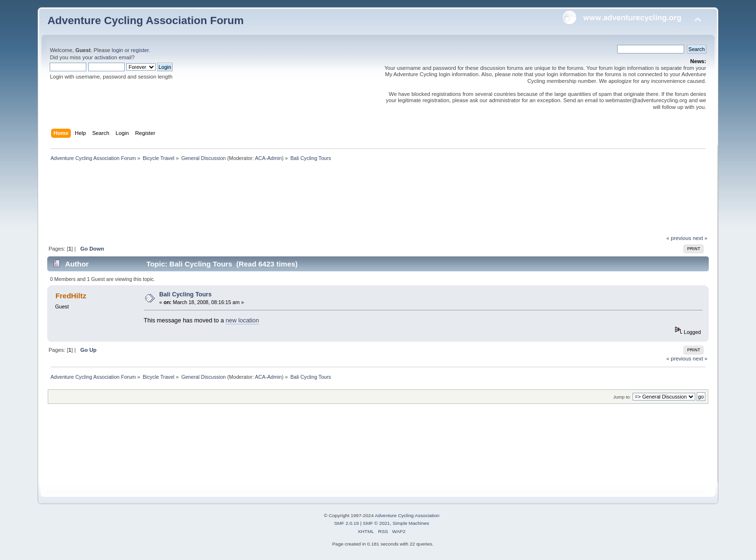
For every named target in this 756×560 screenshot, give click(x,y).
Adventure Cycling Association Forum (145, 20)
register (140, 50)
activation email (113, 57)
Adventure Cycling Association (407, 515)
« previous (679, 238)
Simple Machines (411, 523)
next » (700, 238)
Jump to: (622, 397)
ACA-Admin (269, 158)
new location (242, 320)
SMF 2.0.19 (347, 523)
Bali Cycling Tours (185, 294)
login (118, 50)
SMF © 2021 (377, 523)
